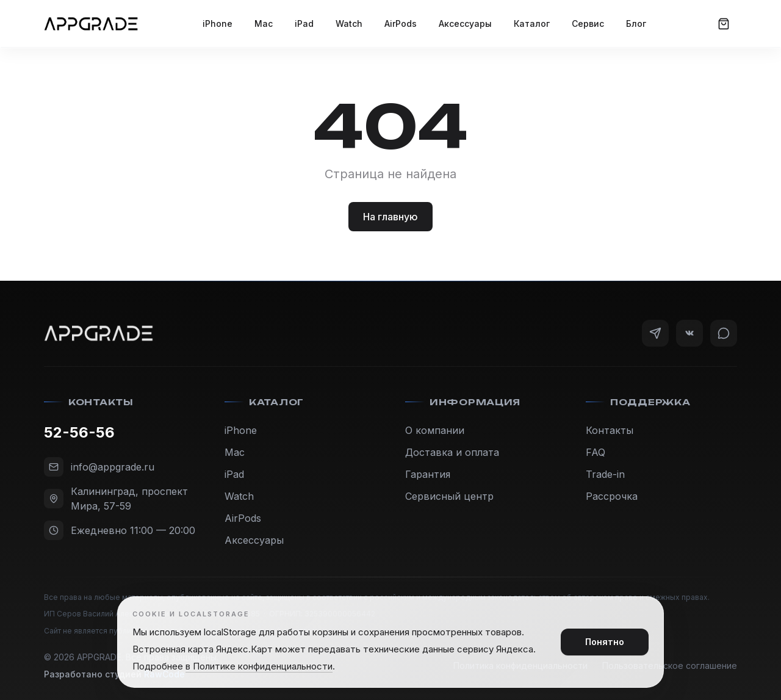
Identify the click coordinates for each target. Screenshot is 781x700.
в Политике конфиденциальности (259, 666)
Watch (349, 23)
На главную (390, 217)
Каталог (532, 23)
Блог (636, 23)
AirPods (401, 23)
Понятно (605, 642)
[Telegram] (655, 333)
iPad (304, 23)
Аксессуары (465, 23)
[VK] (689, 333)
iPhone (218, 23)
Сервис (588, 23)
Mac (264, 23)
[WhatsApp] (724, 333)
